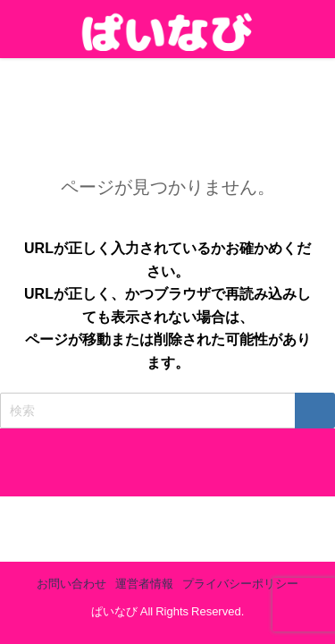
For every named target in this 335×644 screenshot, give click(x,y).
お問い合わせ (71, 584)
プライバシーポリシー (240, 584)
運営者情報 (144, 584)
